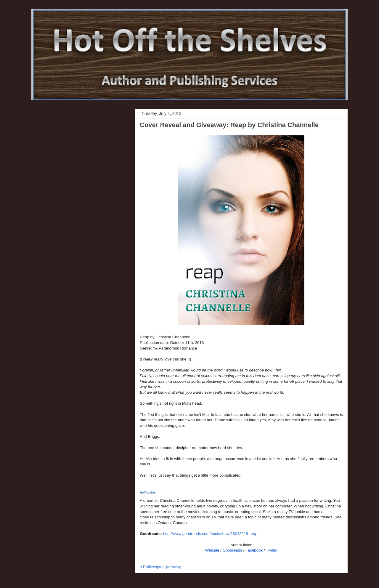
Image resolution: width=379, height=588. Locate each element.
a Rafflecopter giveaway (160, 567)
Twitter (272, 550)
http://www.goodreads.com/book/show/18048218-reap (210, 534)
